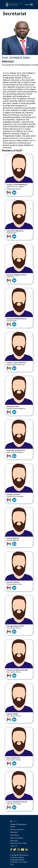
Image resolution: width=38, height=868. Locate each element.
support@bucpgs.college (18, 826)
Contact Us (14, 829)
